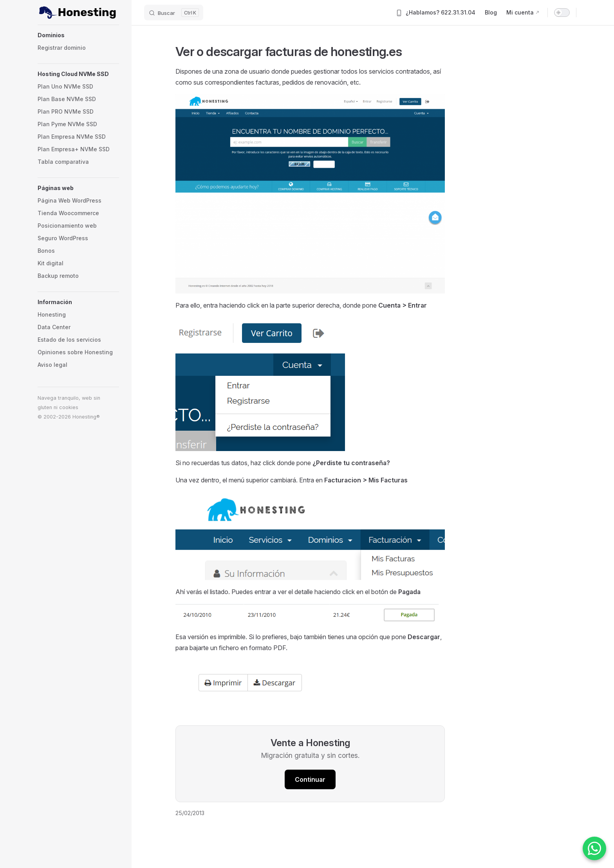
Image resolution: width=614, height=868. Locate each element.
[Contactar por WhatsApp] (594, 848)
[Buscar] (174, 13)
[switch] (562, 13)
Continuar (310, 779)
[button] (78, 35)
